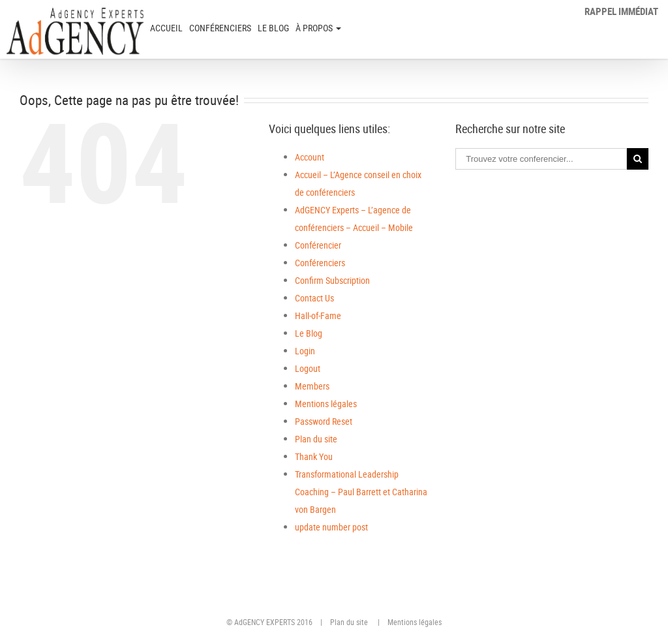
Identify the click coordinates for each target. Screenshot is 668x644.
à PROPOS (318, 28)
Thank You (314, 456)
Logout (308, 368)
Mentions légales (326, 404)
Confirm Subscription (332, 280)
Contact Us (314, 298)
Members (312, 386)
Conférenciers (220, 28)
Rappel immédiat (621, 11)
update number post (331, 527)
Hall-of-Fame (318, 315)
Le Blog (273, 28)
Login (305, 351)
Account (310, 157)
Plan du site (316, 439)
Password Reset (324, 421)
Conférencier (318, 245)
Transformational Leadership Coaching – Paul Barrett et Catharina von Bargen (361, 492)
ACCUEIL (166, 28)
